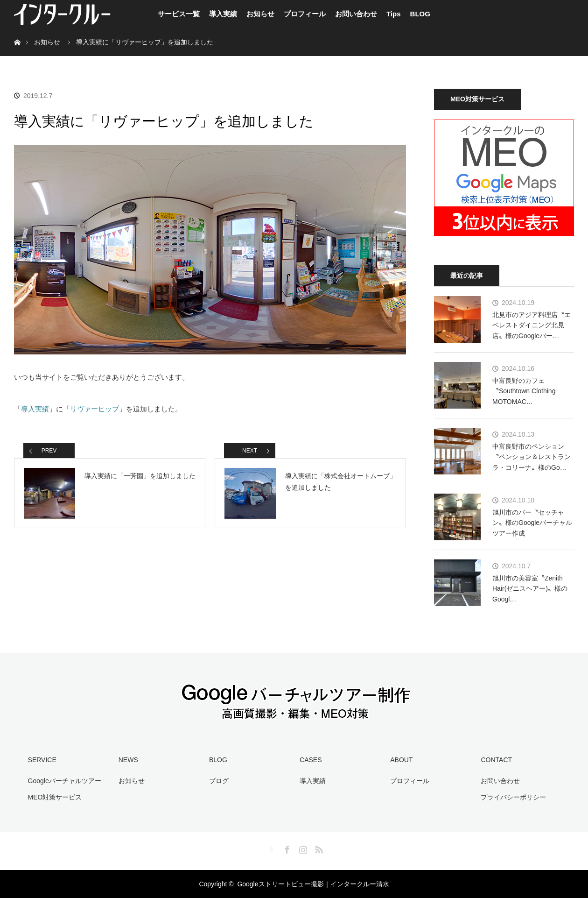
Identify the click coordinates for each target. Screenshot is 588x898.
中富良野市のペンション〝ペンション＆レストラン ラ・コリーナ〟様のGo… (532, 457)
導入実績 (223, 14)
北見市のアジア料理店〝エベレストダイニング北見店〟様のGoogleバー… (532, 325)
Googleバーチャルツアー (65, 781)
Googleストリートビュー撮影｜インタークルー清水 (313, 884)
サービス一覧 (179, 14)
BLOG (420, 14)
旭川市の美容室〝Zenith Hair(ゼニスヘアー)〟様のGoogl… (530, 589)
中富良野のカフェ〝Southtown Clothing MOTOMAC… (524, 391)
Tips (394, 14)
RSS (318, 848)
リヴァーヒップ (94, 409)
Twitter (270, 848)
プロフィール (305, 14)
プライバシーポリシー (513, 797)
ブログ (219, 781)
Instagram (302, 848)
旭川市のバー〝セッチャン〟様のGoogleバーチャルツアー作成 (532, 523)
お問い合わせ (356, 14)
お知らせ (260, 14)
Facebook (286, 848)
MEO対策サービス (55, 797)
